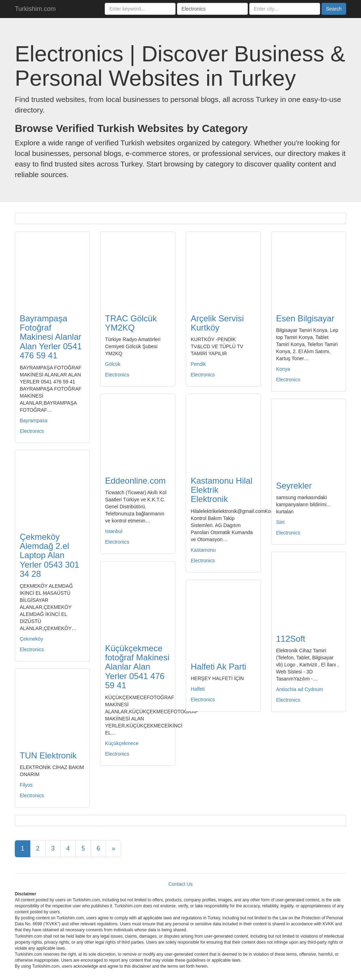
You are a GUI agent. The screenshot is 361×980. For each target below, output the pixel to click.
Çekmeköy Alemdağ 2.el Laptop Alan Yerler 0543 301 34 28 (50, 555)
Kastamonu (203, 550)
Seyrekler (294, 486)
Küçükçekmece (122, 743)
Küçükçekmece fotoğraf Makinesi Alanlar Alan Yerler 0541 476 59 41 (137, 667)
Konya (283, 369)
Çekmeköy (31, 639)
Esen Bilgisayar (305, 318)
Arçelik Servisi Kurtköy (217, 323)
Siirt (280, 522)
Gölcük (113, 364)
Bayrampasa (34, 421)
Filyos (26, 785)
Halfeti (198, 689)
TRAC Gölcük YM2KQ (131, 323)
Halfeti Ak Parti (218, 667)
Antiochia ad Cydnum (299, 689)
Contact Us (180, 884)
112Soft (291, 639)
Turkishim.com (35, 9)
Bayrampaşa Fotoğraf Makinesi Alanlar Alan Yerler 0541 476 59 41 (51, 337)
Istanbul (114, 531)
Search (334, 9)
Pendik (198, 364)
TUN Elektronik (48, 755)
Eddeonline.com (135, 481)
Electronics (32, 431)
